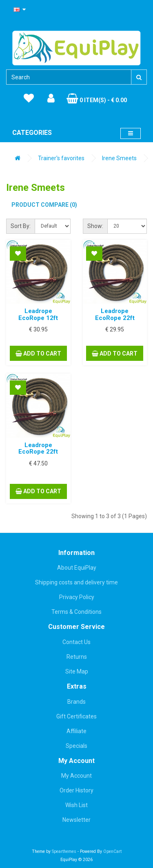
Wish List (76, 805)
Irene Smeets (119, 158)
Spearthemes (64, 851)
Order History (76, 790)
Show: (95, 226)
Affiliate (76, 731)
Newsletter (76, 820)
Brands (76, 702)
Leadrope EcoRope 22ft (115, 314)
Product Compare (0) (44, 205)
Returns (77, 657)
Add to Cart (38, 353)
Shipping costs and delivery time (76, 582)
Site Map (77, 671)
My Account (76, 776)
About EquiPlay (77, 568)
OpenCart (112, 851)
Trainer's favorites (61, 158)
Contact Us (76, 642)
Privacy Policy (77, 597)
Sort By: (21, 226)
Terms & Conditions (76, 612)
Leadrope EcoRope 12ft (38, 314)
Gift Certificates (76, 716)
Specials (76, 746)
